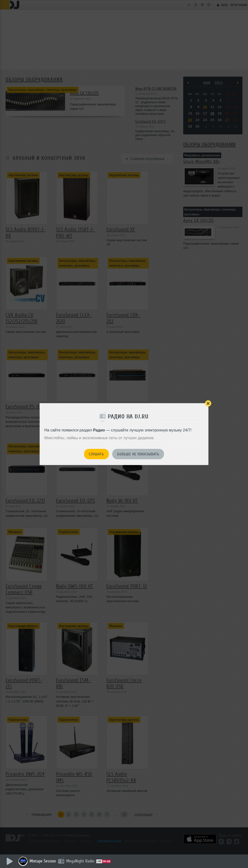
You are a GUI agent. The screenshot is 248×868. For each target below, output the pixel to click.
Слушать (96, 454)
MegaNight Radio (80, 861)
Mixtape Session (43, 861)
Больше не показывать (138, 454)
